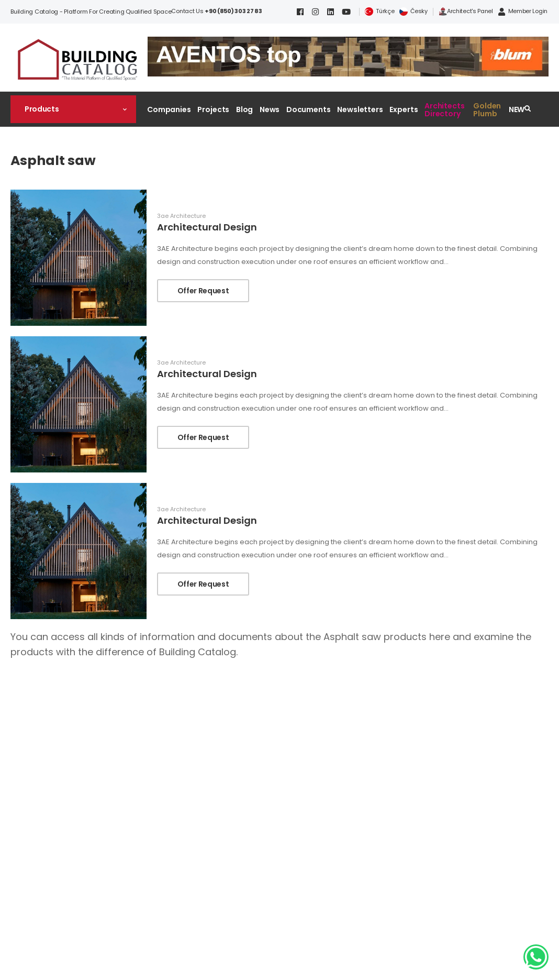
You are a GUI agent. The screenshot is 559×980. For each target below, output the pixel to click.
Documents (309, 109)
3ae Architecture (181, 216)
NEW (517, 109)
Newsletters (360, 109)
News (270, 109)
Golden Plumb (487, 110)
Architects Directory (445, 110)
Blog (245, 109)
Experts (404, 109)
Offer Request (203, 291)
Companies (169, 109)
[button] (73, 109)
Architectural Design (207, 227)
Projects (213, 109)
